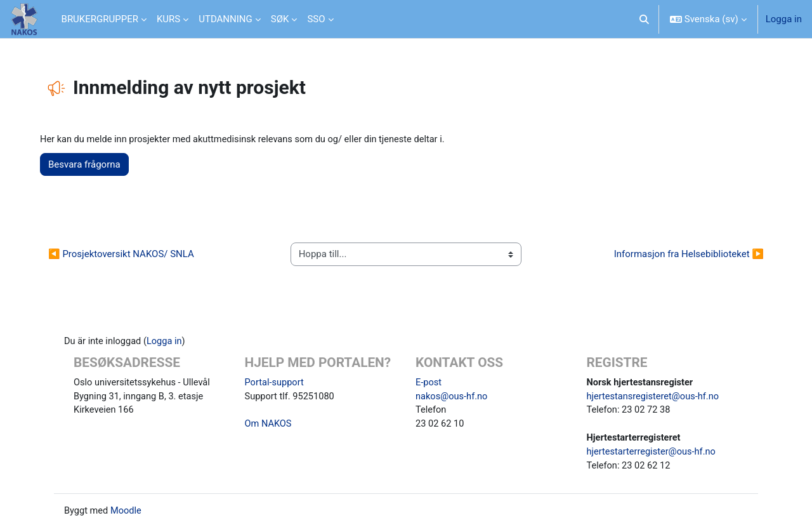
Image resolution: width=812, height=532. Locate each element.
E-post (429, 383)
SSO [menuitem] (316, 19)
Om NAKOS (269, 426)
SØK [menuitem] (280, 19)
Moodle (128, 514)
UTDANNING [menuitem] (226, 19)
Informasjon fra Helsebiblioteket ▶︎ (684, 255)
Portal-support (275, 383)
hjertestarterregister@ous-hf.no (653, 455)
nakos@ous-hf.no (453, 397)
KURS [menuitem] (168, 19)
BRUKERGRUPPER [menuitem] (100, 19)
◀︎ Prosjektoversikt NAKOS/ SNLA (126, 255)
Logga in (784, 19)
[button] (644, 19)
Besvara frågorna (89, 165)
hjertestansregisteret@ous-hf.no (655, 397)
